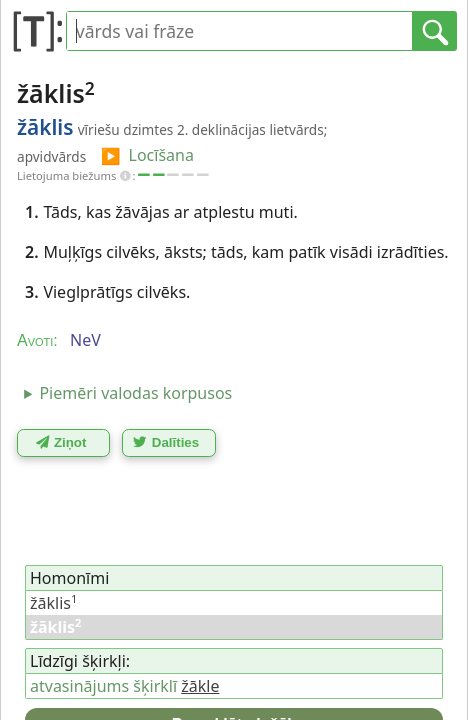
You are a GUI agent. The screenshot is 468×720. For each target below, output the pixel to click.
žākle (200, 686)
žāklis (53, 603)
